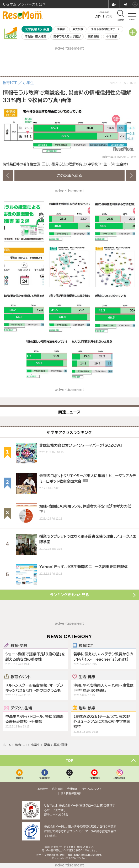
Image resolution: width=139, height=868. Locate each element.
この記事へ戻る (69, 175)
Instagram (119, 778)
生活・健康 (87, 677)
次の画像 (131, 175)
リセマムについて (92, 789)
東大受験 (78, 29)
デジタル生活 (21, 708)
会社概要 (72, 789)
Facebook (45, 778)
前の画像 (8, 175)
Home (19, 778)
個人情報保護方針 (71, 793)
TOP (70, 761)
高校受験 (93, 36)
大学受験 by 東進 (37, 29)
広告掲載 (57, 789)
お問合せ (43, 789)
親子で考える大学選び (67, 36)
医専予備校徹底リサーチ (105, 29)
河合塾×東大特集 (35, 36)
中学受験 (112, 36)
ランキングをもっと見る (69, 595)
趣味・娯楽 (87, 708)
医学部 (61, 29)
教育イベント (21, 677)
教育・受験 (19, 645)
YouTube (94, 778)
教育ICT (86, 645)
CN (109, 17)
